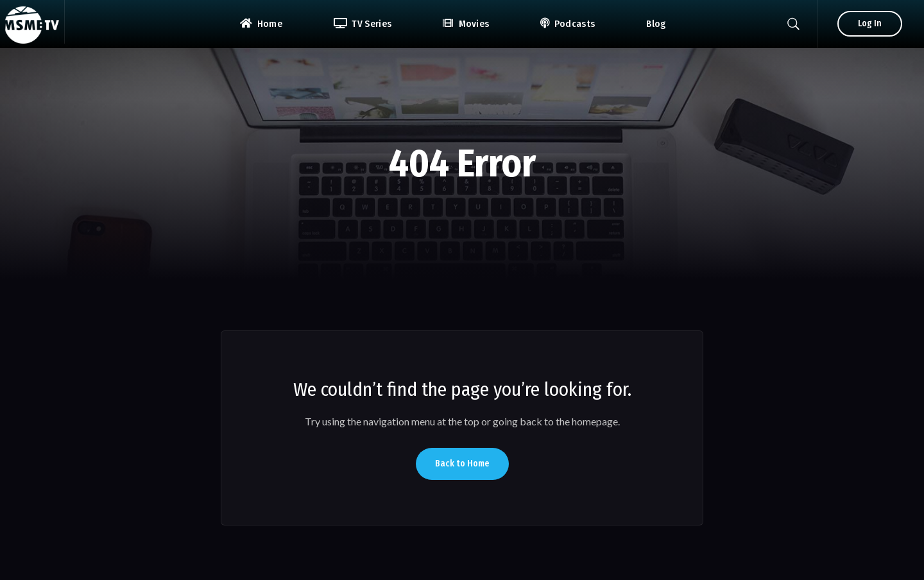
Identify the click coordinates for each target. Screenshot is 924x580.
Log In (870, 23)
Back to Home (462, 464)
